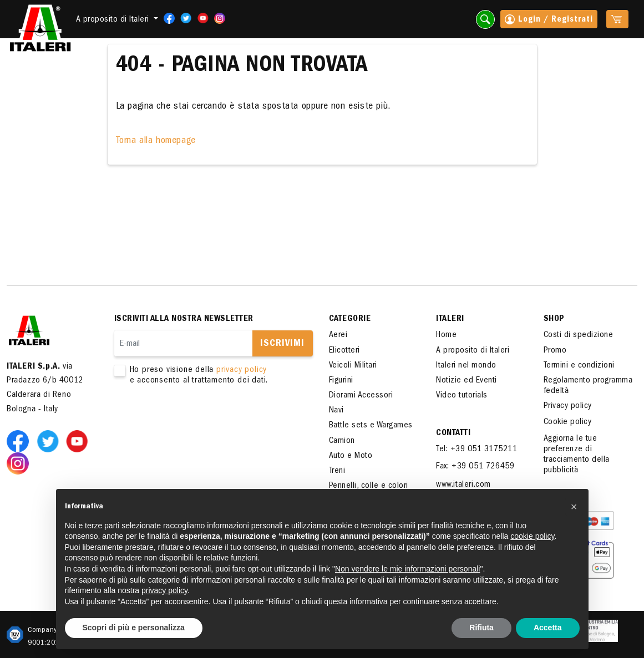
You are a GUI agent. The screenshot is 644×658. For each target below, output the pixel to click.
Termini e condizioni (579, 366)
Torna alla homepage (156, 141)
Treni (337, 471)
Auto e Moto (351, 456)
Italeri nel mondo (466, 366)
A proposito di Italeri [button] (114, 20)
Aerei (338, 335)
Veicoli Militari (353, 366)
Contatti (453, 433)
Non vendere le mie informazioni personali (407, 569)
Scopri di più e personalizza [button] (134, 628)
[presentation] (199, 421)
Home (446, 335)
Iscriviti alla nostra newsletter (184, 319)
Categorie (350, 319)
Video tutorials (462, 396)
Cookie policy (568, 422)
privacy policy (242, 370)
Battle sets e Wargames (371, 426)
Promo (555, 351)
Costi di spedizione (579, 335)
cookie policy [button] (532, 536)
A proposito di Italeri (473, 351)
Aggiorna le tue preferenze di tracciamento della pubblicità (577, 455)
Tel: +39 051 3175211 (476, 450)
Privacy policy (568, 406)
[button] (574, 507)
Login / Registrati (549, 21)
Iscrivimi (282, 344)
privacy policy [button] (164, 590)
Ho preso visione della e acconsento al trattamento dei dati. (207, 376)
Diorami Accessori (361, 396)
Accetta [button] (548, 628)
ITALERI (450, 319)
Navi (336, 411)
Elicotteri (344, 351)
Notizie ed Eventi (466, 381)
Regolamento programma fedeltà (588, 386)
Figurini (341, 381)
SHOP (554, 319)
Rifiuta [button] (481, 628)
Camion (342, 441)
